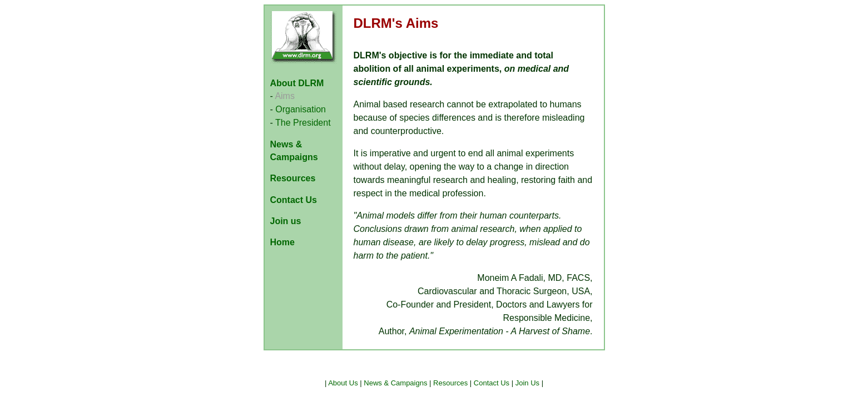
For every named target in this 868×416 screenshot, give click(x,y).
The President (303, 123)
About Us (343, 383)
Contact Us (294, 200)
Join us (286, 221)
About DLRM (297, 83)
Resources (293, 178)
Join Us (527, 383)
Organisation (301, 109)
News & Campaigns (395, 383)
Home (282, 242)
